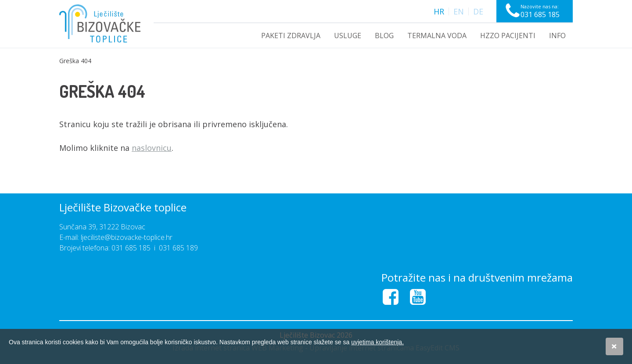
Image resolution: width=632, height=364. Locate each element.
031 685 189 (178, 248)
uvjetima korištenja (377, 342)
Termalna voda (437, 36)
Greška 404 (75, 61)
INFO (557, 36)
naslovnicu (152, 148)
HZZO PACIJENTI (508, 36)
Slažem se (614, 346)
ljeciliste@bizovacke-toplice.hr (127, 237)
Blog (384, 36)
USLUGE (348, 36)
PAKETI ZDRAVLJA (291, 36)
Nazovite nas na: (540, 11)
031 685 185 (131, 248)
